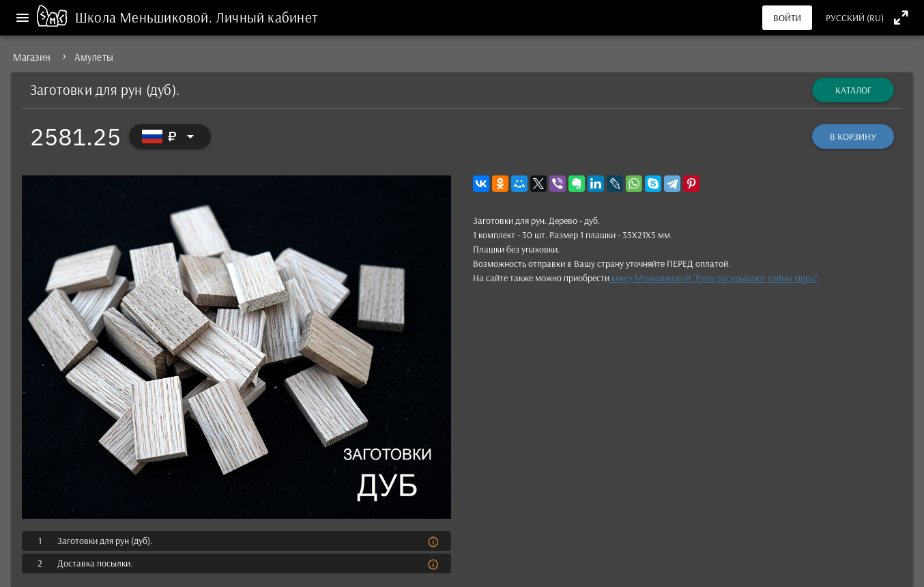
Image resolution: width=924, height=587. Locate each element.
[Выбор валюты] (170, 137)
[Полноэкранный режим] (901, 17)
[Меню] (23, 18)
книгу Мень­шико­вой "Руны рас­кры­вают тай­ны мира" (713, 278)
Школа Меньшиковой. (145, 17)
